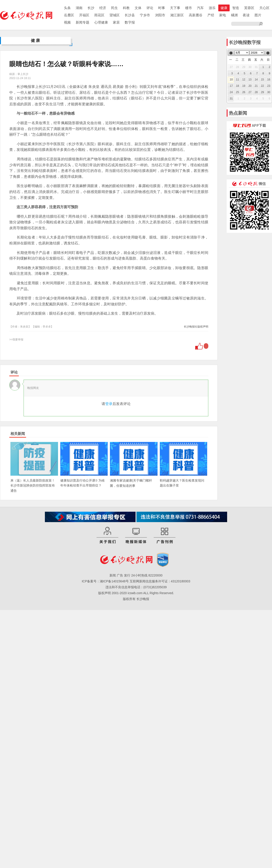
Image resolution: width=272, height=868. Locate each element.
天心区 (264, 8)
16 (269, 80)
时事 (162, 8)
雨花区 (99, 15)
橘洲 (234, 15)
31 (231, 99)
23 (269, 86)
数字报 (130, 22)
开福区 (84, 15)
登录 (109, 404)
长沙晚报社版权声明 (196, 327)
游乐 (212, 8)
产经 (211, 15)
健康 (224, 8)
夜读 (246, 15)
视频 (67, 22)
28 (256, 92)
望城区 (115, 15)
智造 (236, 8)
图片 (258, 15)
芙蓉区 (249, 8)
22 (262, 86)
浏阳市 (160, 15)
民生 (114, 8)
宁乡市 (145, 15)
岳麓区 (69, 15)
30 (269, 92)
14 (256, 80)
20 (250, 86)
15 (262, 80)
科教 (126, 8)
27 (250, 92)
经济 (103, 8)
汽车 (200, 8)
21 (256, 86)
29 (262, 92)
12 (244, 80)
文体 (138, 8)
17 (231, 86)
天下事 (175, 8)
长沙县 (130, 15)
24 (231, 92)
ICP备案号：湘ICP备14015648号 (105, 581)
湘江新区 (177, 15)
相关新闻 (18, 434)
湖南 (79, 8)
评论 (150, 8)
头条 (67, 8)
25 (237, 92)
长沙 (91, 8)
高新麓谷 (196, 15)
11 (237, 80)
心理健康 (101, 22)
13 (250, 80)
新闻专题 (83, 22)
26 (244, 92)
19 (244, 86)
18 (237, 86)
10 (231, 80)
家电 (223, 15)
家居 (116, 22)
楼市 (189, 8)
